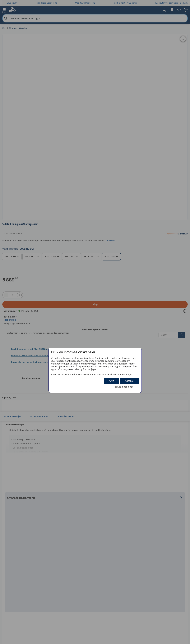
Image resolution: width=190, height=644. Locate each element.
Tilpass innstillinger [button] (124, 387)
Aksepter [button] (130, 381)
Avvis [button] (111, 381)
